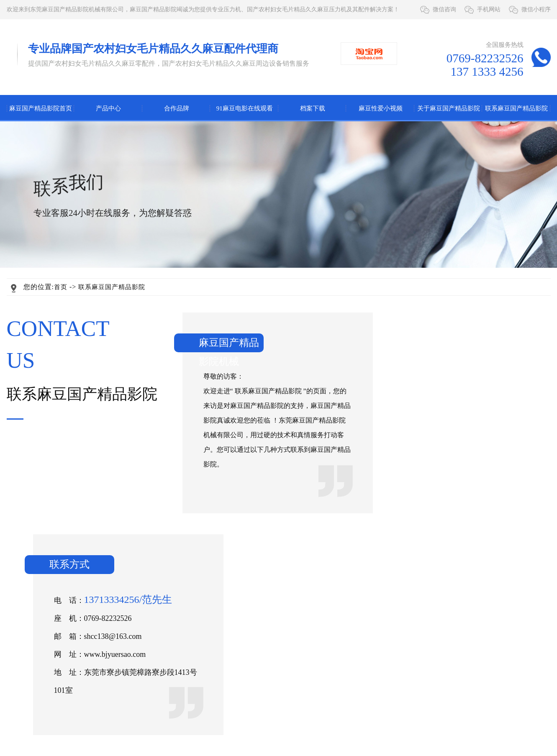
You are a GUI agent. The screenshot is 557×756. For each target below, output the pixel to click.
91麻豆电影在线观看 (245, 108)
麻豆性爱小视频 (381, 108)
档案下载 (313, 108)
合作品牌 (177, 108)
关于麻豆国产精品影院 (449, 108)
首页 (61, 287)
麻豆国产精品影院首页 (41, 108)
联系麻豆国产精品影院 (516, 108)
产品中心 (108, 108)
